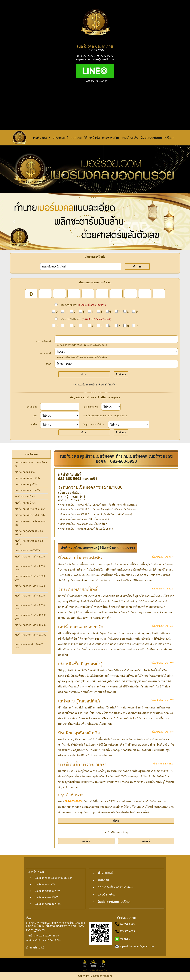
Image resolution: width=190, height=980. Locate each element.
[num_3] (59, 294)
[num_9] (145, 294)
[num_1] (31, 294)
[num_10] (159, 294)
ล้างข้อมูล (121, 374)
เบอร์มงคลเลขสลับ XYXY (27, 478)
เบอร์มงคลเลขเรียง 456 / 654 (30, 509)
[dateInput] (60, 407)
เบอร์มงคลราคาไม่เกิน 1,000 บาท (30, 558)
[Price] (116, 364)
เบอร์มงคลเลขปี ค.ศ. (25, 503)
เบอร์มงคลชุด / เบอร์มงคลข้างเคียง (30, 523)
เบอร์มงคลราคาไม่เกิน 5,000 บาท (30, 597)
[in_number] (116, 339)
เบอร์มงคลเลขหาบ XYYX (27, 490)
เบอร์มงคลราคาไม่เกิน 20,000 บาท (30, 636)
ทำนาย (137, 266)
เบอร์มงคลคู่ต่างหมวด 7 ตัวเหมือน (29, 533)
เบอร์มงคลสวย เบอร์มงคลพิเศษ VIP (31, 464)
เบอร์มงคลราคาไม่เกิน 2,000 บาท (30, 568)
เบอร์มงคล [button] (40, 138)
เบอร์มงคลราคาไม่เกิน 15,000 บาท (30, 627)
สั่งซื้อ (116, 821)
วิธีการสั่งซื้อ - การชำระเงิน (102, 138)
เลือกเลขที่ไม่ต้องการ (86, 319)
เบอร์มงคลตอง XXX (25, 472)
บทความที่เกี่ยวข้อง (97, 357)
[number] (81, 267)
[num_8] (131, 294)
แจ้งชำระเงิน (130, 138)
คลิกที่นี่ (86, 841)
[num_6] (102, 294)
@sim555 (125, 939)
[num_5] (88, 294)
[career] (60, 424)
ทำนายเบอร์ (60, 138)
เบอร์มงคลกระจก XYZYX (27, 550)
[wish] (129, 424)
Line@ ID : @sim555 (95, 81)
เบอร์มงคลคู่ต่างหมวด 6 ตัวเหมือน (29, 542)
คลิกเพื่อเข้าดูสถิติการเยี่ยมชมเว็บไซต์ (95, 970)
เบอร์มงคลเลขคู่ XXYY (26, 484)
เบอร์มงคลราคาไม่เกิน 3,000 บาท (30, 578)
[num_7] (116, 294)
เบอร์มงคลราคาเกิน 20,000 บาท (29, 646)
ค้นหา (84, 374)
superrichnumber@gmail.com (95, 59)
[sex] (60, 416)
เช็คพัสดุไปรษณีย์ (35, 948)
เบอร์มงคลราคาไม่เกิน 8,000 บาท (30, 607)
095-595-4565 (104, 56)
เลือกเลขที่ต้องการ (83, 305)
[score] (116, 352)
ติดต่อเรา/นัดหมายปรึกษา (157, 138)
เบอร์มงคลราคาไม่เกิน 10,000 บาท (30, 617)
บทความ (76, 138)
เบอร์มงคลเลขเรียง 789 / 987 (30, 515)
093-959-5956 (86, 56)
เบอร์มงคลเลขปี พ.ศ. (25, 497)
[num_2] (45, 294)
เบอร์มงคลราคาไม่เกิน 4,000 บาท (30, 588)
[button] (14, 222)
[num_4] (74, 294)
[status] (111, 407)
